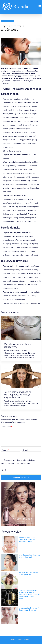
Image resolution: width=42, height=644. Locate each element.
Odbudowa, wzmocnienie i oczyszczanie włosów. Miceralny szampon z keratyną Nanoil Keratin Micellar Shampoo (29, 594)
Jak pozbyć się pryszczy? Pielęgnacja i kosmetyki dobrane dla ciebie (28, 539)
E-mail (26, 450)
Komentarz (7, 427)
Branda (13, 639)
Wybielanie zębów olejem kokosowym (17, 346)
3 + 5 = (5, 470)
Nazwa (5, 450)
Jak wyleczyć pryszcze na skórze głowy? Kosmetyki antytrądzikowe (18, 395)
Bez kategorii (7, 21)
